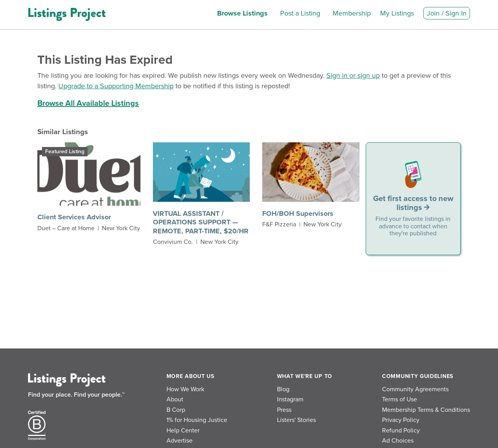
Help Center (183, 430)
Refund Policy (401, 430)
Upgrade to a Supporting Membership (116, 86)
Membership (352, 13)
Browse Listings (242, 13)
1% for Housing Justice (197, 420)
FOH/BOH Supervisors (298, 213)
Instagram (290, 399)
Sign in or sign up (353, 75)
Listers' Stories (296, 420)
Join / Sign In (447, 13)
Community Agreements (415, 389)
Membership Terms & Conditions (426, 410)
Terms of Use (400, 399)
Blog (283, 389)
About (175, 399)
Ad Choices (398, 441)
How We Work (185, 389)
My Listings (397, 13)
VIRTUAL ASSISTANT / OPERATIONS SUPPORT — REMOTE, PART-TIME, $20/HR (201, 222)
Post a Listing (300, 13)
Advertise (180, 441)
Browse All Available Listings (88, 103)
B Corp (176, 410)
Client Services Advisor (74, 217)
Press (284, 410)
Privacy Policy (401, 420)
